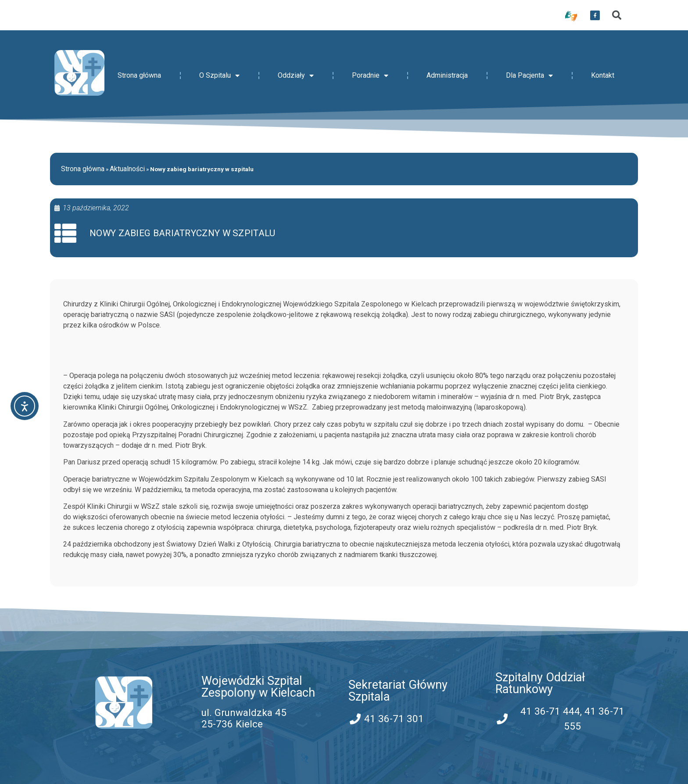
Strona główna (139, 75)
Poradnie (370, 76)
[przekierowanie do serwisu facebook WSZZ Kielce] (595, 15)
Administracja (447, 75)
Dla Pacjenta (529, 76)
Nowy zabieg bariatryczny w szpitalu (183, 233)
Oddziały (296, 76)
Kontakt (603, 75)
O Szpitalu (219, 76)
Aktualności (127, 169)
